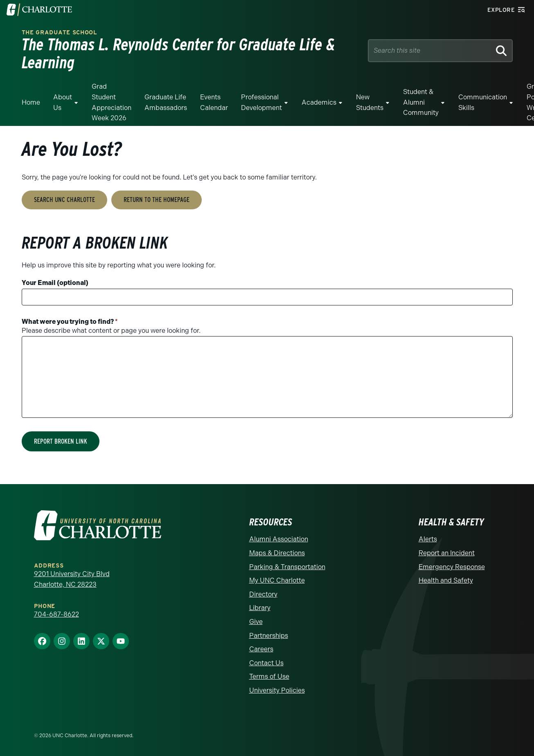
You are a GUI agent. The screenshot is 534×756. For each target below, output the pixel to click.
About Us (63, 102)
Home (31, 102)
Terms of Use (269, 676)
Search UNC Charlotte (64, 200)
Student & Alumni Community (421, 102)
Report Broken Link (61, 441)
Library (260, 608)
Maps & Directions (277, 553)
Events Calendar (214, 102)
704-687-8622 (56, 614)
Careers (261, 649)
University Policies (277, 690)
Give (256, 622)
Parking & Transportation (287, 567)
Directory (263, 594)
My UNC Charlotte (277, 580)
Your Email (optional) (55, 283)
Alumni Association (279, 539)
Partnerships (269, 636)
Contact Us (266, 663)
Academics (319, 102)
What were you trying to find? (70, 322)
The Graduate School (60, 33)
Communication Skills (483, 102)
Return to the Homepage (157, 200)
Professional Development (261, 102)
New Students (370, 102)
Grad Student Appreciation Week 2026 (112, 102)
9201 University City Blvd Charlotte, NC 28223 (72, 579)
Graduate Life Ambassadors (166, 102)
